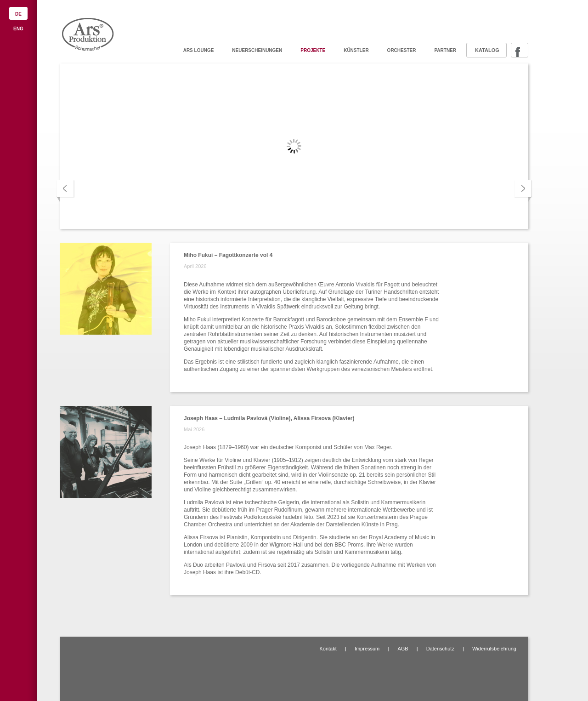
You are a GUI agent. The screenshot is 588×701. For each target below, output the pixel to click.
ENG (18, 29)
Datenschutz (440, 649)
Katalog (487, 50)
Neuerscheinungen (257, 50)
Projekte (313, 50)
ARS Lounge (199, 50)
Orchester (402, 50)
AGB (403, 649)
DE (18, 14)
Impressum (367, 649)
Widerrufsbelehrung (494, 649)
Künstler (356, 50)
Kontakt (328, 649)
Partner (445, 50)
